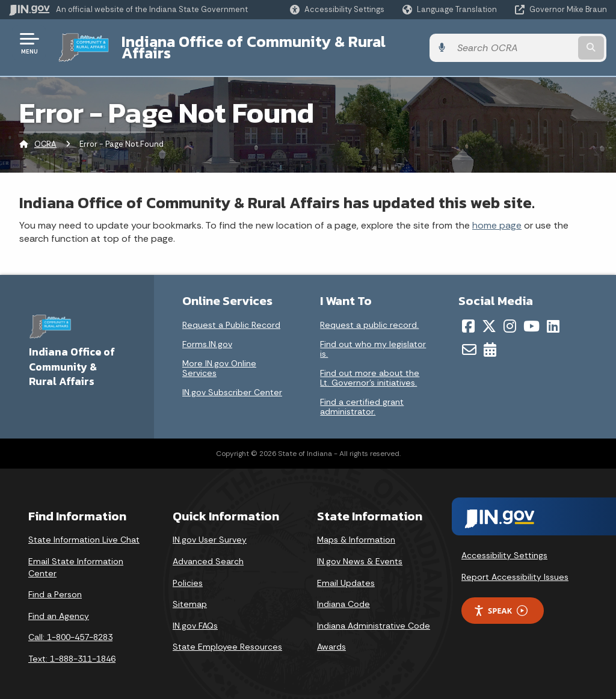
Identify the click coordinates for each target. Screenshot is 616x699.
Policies (188, 573)
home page (497, 216)
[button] (337, 9)
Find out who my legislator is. (373, 340)
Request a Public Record (231, 316)
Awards (331, 638)
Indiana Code (343, 595)
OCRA (45, 135)
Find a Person (55, 585)
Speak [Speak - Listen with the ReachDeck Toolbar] (500, 601)
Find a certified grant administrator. (362, 398)
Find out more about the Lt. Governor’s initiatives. (370, 369)
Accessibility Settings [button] (504, 546)
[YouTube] (531, 317)
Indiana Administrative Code (374, 616)
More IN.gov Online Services (219, 359)
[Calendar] (490, 340)
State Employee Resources (227, 638)
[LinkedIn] (553, 317)
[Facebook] (468, 317)
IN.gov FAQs (195, 616)
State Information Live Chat (84, 531)
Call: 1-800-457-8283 (70, 628)
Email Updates (346, 573)
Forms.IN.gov (207, 335)
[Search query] (540, 43)
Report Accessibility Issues (515, 567)
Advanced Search (208, 552)
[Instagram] (510, 317)
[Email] (469, 340)
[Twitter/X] (489, 317)
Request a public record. (369, 316)
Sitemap (190, 595)
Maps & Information (356, 531)
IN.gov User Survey (210, 531)
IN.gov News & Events (360, 552)
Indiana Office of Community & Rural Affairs (278, 43)
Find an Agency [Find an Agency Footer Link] (59, 606)
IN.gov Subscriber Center (232, 383)
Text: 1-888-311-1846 (72, 650)
